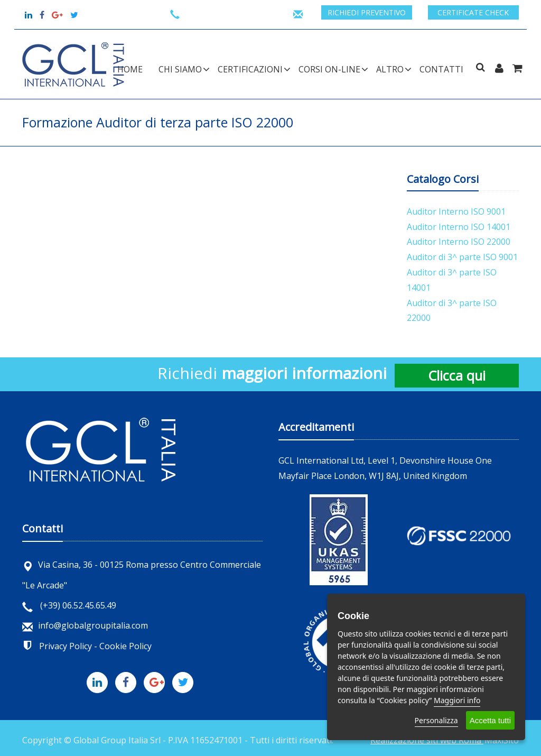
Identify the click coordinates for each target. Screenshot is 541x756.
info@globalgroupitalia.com (85, 625)
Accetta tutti (490, 720)
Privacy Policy (66, 646)
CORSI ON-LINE (329, 69)
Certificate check (473, 12)
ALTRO (390, 69)
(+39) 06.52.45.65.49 (69, 605)
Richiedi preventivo (367, 12)
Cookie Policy (125, 646)
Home (130, 69)
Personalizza (436, 720)
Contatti (441, 69)
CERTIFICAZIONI (250, 69)
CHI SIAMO (180, 69)
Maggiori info (457, 700)
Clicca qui (457, 375)
